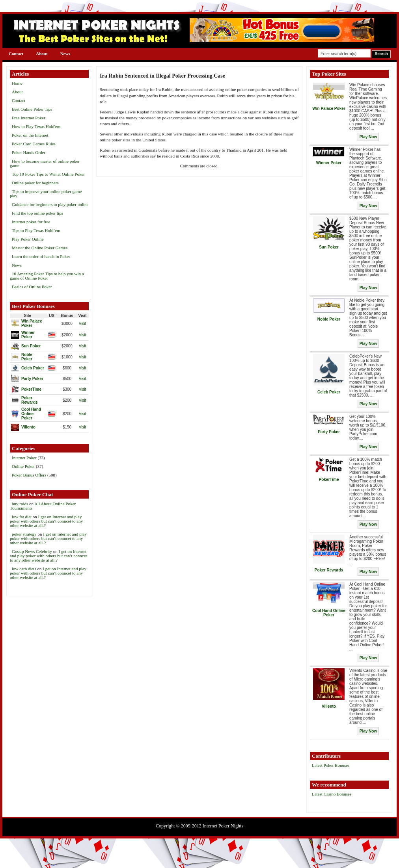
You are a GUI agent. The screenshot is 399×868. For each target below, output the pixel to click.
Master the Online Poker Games (40, 248)
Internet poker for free (31, 222)
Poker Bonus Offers (29, 475)
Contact (16, 54)
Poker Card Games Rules (34, 144)
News (65, 54)
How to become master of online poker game (45, 163)
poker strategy (24, 534)
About (42, 54)
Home (17, 83)
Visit (83, 324)
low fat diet (22, 517)
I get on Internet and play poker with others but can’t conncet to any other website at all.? (46, 521)
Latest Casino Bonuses (332, 794)
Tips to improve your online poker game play (46, 194)
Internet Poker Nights (223, 826)
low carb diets (24, 569)
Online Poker (23, 466)
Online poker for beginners (35, 183)
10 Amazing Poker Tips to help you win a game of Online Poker (47, 276)
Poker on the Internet (30, 135)
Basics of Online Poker (32, 287)
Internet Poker (24, 458)
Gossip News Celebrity (32, 551)
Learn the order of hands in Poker (41, 256)
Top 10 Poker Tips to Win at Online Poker (48, 174)
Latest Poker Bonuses (331, 765)
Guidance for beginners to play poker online (50, 204)
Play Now (368, 137)
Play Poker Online (28, 239)
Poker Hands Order (29, 152)
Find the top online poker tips (37, 213)
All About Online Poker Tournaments (43, 506)
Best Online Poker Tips (32, 109)
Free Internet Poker (29, 118)
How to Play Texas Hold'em (36, 126)
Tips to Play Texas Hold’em (36, 230)
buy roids (20, 504)
